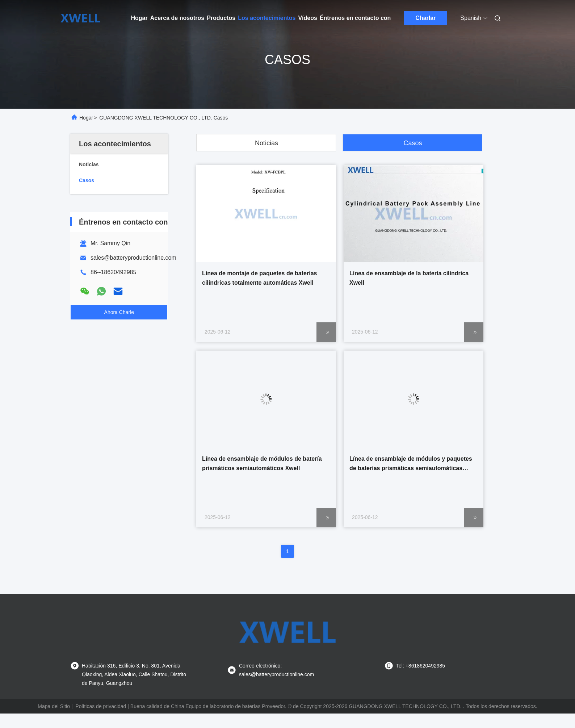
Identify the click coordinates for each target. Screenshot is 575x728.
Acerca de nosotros (177, 18)
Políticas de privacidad (101, 706)
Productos (221, 18)
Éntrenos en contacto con (355, 18)
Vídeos (307, 18)
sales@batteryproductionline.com (133, 258)
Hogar (139, 18)
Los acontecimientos (267, 18)
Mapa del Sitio (54, 706)
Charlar (425, 18)
